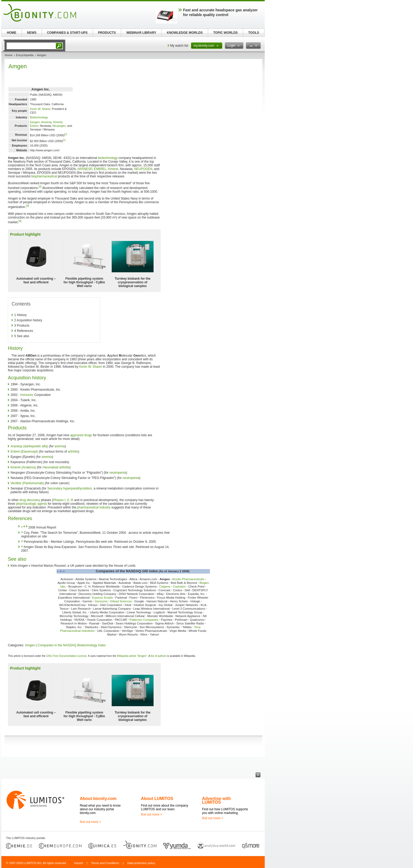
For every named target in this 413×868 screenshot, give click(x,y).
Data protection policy (141, 863)
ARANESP (85, 169)
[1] (66, 134)
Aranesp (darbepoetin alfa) (29, 446)
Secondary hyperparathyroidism (69, 488)
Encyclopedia (25, 55)
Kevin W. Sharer (40, 109)
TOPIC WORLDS (225, 33)
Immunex (27, 395)
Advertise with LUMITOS (216, 800)
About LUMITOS (157, 799)
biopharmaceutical (44, 176)
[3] (28, 206)
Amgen (30, 645)
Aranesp (46, 122)
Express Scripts (102, 598)
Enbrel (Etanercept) (24, 452)
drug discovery (30, 500)
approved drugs (81, 435)
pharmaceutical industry (94, 507)
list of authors (158, 656)
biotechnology (108, 158)
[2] (40, 187)
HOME (12, 33)
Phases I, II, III (63, 500)
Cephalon (179, 586)
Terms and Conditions (105, 863)
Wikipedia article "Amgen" (132, 656)
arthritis (73, 452)
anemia (60, 446)
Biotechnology (39, 117)
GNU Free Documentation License (67, 656)
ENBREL (100, 169)
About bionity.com (98, 799)
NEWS (32, 33)
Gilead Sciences (121, 601)
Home (9, 55)
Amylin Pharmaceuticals (188, 579)
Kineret (58, 122)
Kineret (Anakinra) (23, 467)
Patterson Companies (144, 620)
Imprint (78, 863)
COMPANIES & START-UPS (67, 33)
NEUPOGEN (143, 169)
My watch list (179, 46)
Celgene (165, 586)
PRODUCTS (107, 33)
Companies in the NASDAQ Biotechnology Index (72, 645)
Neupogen (59, 126)
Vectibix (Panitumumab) (27, 483)
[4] (20, 221)
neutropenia (118, 473)
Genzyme (101, 601)
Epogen (35, 122)
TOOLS (254, 33)
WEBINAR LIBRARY (141, 33)
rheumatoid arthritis (56, 467)
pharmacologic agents (31, 504)
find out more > (90, 822)
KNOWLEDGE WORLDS (185, 33)
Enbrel (34, 126)
